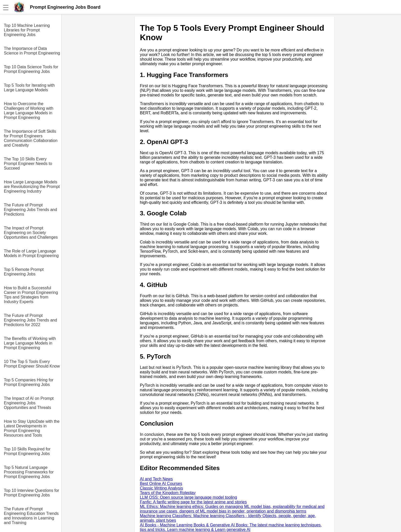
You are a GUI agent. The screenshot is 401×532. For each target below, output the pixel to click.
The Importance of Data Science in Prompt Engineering (32, 51)
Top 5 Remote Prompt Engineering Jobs (24, 272)
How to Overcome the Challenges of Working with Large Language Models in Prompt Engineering (29, 111)
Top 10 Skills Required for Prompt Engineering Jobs (27, 451)
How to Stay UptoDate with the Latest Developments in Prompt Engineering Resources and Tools (32, 428)
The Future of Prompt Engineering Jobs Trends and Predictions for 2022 (30, 320)
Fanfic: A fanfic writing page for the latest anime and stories (193, 502)
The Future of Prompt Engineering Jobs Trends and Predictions (30, 210)
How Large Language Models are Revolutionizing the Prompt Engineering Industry (32, 187)
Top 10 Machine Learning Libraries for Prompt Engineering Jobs (27, 30)
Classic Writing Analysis (161, 488)
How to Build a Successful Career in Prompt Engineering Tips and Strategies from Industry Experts (31, 295)
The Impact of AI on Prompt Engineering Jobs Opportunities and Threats (29, 403)
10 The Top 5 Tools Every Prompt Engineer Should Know (32, 364)
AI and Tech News (156, 479)
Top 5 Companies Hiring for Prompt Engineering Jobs (29, 382)
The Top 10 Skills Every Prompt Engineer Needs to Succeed (28, 164)
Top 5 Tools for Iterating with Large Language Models (29, 88)
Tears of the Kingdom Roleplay (168, 493)
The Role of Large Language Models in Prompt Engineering (31, 253)
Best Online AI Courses (161, 484)
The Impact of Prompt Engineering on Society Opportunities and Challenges (31, 233)
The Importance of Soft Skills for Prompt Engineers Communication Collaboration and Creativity (31, 138)
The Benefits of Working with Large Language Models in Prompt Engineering (30, 343)
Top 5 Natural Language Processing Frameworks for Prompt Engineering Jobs (29, 472)
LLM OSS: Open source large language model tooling (188, 497)
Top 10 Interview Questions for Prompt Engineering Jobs (31, 493)
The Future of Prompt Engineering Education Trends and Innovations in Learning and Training (31, 516)
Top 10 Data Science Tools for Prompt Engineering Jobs (31, 69)
